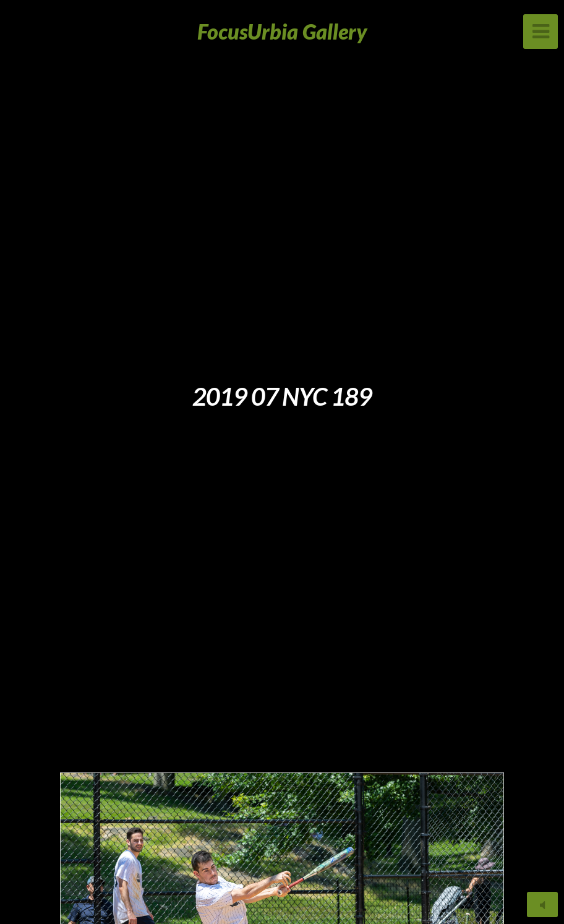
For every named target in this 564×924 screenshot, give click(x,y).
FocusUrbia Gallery (282, 31)
